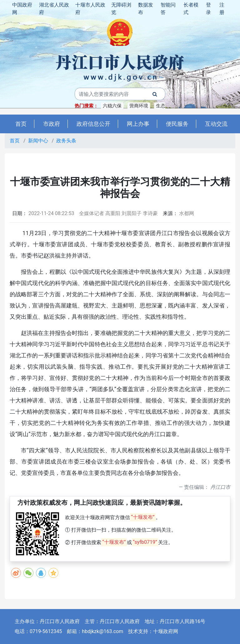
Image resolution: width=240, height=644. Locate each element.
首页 (21, 124)
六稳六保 (112, 106)
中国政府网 (22, 9)
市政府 (52, 124)
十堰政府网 (166, 631)
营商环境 (139, 106)
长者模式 (191, 9)
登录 (208, 9)
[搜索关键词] (110, 94)
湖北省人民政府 (54, 9)
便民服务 (177, 124)
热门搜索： (86, 106)
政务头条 (66, 141)
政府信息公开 (93, 124)
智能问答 (168, 9)
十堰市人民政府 (90, 9)
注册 (222, 9)
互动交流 (216, 124)
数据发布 (146, 9)
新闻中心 (38, 141)
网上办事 (138, 124)
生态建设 (165, 106)
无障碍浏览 (121, 9)
